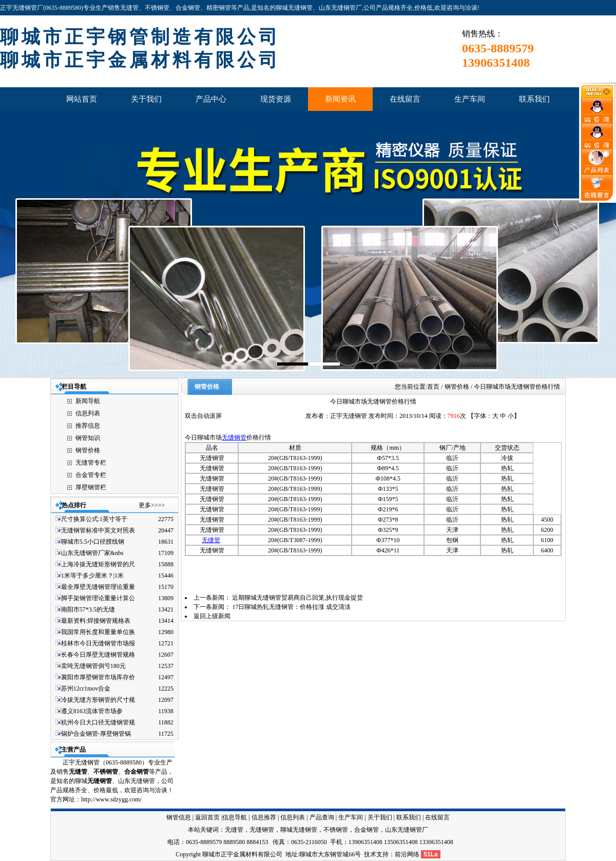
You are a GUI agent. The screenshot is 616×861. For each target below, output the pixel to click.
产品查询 (322, 817)
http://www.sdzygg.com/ (111, 799)
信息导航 (235, 817)
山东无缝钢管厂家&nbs (92, 553)
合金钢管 (367, 830)
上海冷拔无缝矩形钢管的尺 (98, 564)
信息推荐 (264, 817)
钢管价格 (88, 450)
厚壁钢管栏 (91, 487)
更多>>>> (152, 505)
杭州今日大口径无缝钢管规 (98, 722)
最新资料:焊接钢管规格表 (96, 621)
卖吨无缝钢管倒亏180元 (93, 666)
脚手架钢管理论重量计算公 (98, 598)
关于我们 (380, 817)
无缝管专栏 (91, 463)
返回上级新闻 (212, 616)
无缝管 (78, 772)
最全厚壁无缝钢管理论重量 (98, 587)
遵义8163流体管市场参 (92, 711)
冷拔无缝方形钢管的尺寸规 (98, 700)
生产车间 (351, 817)
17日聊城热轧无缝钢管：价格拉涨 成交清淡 (291, 607)
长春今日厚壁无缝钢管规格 (98, 655)
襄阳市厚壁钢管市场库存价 (98, 677)
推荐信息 (88, 426)
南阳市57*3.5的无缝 (88, 609)
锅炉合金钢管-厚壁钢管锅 (96, 734)
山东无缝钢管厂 (407, 830)
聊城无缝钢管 (299, 830)
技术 (370, 854)
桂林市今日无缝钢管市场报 (98, 643)
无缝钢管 (234, 437)
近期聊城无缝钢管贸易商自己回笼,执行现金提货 (297, 598)
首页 (433, 387)
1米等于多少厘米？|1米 (92, 576)
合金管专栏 (91, 475)
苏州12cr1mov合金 (86, 688)
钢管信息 (179, 817)
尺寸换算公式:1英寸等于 (94, 519)
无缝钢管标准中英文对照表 (98, 530)
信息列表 (88, 413)
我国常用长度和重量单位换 (98, 632)
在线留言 (437, 817)
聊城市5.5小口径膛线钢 (93, 542)
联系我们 (409, 817)
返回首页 (207, 817)
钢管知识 (88, 438)
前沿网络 (407, 854)
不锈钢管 (106, 772)
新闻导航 (88, 401)
